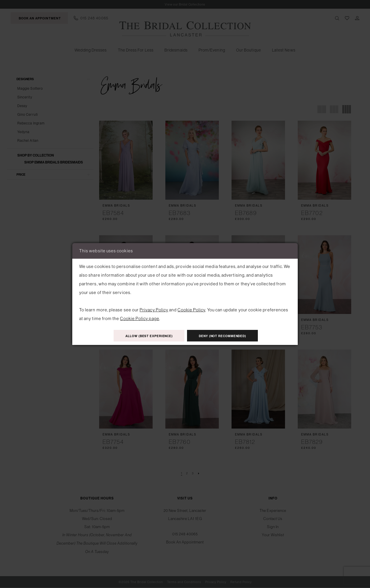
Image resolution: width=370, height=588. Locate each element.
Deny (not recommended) (226, 336)
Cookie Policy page (139, 318)
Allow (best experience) (145, 336)
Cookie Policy (191, 309)
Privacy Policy (154, 309)
